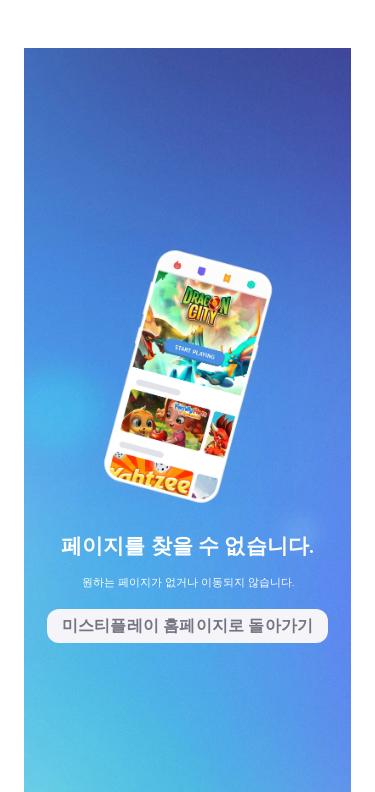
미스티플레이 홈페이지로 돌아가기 (187, 625)
